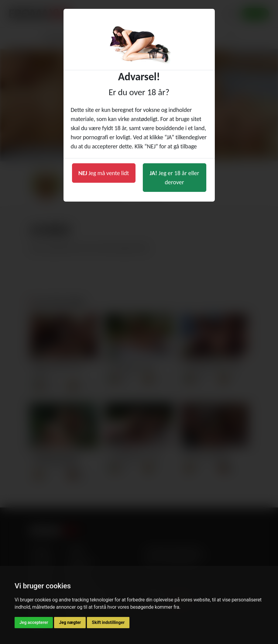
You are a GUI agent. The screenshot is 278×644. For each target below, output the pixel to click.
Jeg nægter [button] (70, 622)
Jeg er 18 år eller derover (175, 178)
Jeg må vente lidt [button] (104, 173)
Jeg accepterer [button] (34, 622)
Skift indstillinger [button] (108, 622)
